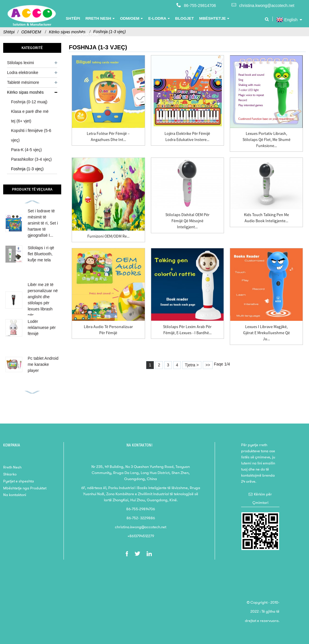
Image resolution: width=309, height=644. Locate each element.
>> (208, 365)
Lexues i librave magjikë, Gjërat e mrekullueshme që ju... (266, 333)
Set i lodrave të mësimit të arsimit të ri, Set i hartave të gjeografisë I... (43, 223)
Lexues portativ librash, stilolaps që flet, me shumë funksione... (266, 140)
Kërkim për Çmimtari (262, 498)
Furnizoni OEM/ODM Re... (108, 236)
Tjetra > (192, 365)
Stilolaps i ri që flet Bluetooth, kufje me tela (41, 254)
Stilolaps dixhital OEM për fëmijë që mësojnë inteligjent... (187, 221)
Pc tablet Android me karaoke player (43, 364)
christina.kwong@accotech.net (267, 6)
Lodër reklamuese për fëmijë (42, 328)
